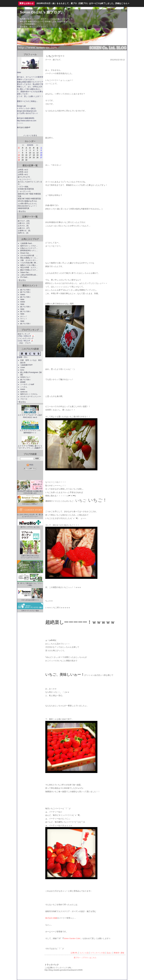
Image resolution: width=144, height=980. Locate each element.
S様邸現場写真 (24, 208)
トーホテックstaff (27, 384)
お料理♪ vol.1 (23, 174)
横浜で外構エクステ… (29, 270)
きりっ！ (24, 316)
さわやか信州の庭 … (29, 255)
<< (23, 145)
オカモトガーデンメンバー (31, 397)
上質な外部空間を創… (29, 275)
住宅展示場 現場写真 (26, 189)
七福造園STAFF (26, 365)
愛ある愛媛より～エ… (29, 258)
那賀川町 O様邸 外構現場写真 (29, 199)
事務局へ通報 (119, 953)
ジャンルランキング (26, 338)
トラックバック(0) (98, 953)
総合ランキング (24, 334)
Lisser (23, 367)
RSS (30, 465)
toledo (23, 295)
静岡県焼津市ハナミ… (29, 251)
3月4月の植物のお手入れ (27, 201)
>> (37, 145)
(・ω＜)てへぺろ (24, 191)
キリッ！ (24, 319)
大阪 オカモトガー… (29, 260)
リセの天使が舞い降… (29, 263)
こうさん (24, 387)
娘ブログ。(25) (24, 221)
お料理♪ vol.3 (23, 170)
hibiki (22, 299)
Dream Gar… (25, 253)
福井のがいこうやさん (29, 394)
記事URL (74, 953)
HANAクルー (25, 377)
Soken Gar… (25, 272)
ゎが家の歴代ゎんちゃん (27, 204)
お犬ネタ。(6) (23, 226)
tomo (22, 370)
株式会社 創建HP (24, 127)
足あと (109, 953)
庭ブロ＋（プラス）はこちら (85, 958)
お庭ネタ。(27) (24, 228)
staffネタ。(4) (23, 233)
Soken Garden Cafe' (72, 938)
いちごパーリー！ (25, 179)
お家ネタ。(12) (24, 223)
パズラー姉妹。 (24, 187)
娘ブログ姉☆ (25, 290)
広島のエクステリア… (29, 248)
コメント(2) (84, 953)
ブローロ (24, 399)
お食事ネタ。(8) (24, 231)
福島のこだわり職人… (29, 265)
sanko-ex (24, 392)
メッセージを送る (30, 135)
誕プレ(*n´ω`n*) (24, 177)
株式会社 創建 (51, 918)
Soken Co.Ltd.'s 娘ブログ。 (42, 12)
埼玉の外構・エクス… (29, 267)
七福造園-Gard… (27, 243)
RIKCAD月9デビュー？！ (28, 206)
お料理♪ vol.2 (23, 172)
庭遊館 (24, 382)
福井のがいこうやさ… (29, 246)
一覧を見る (21, 211)
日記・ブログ (25, 343)
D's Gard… (25, 277)
